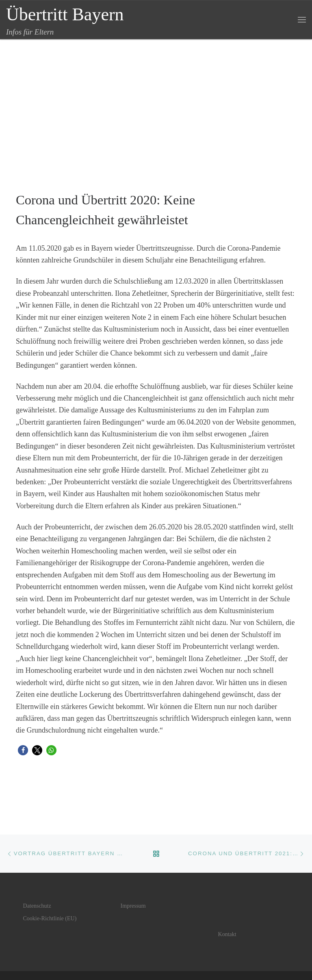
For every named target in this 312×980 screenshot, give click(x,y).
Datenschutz (37, 906)
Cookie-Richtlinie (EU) (50, 918)
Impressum (133, 906)
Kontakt (227, 934)
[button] (23, 750)
